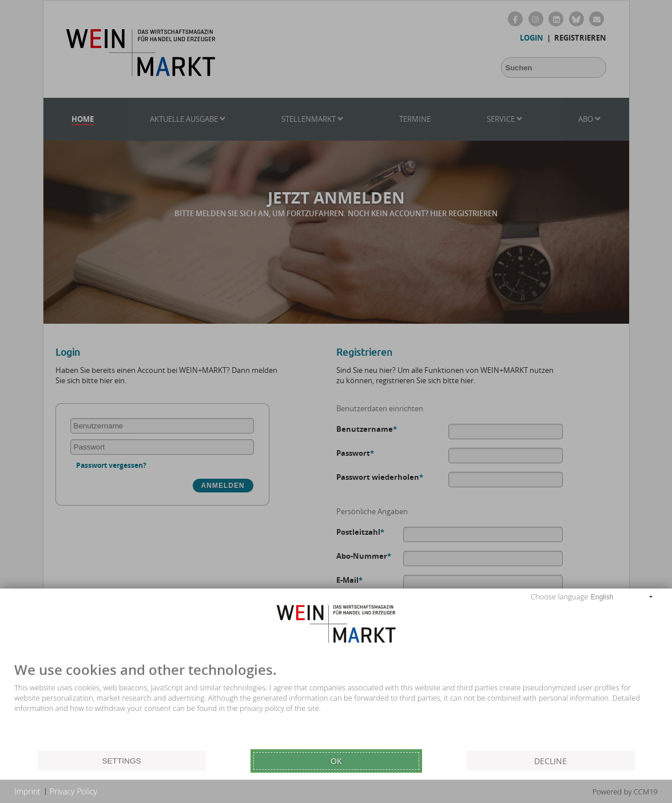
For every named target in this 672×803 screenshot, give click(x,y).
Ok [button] (336, 761)
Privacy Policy (73, 791)
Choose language (559, 597)
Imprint (27, 791)
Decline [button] (550, 761)
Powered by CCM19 (625, 792)
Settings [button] (121, 761)
